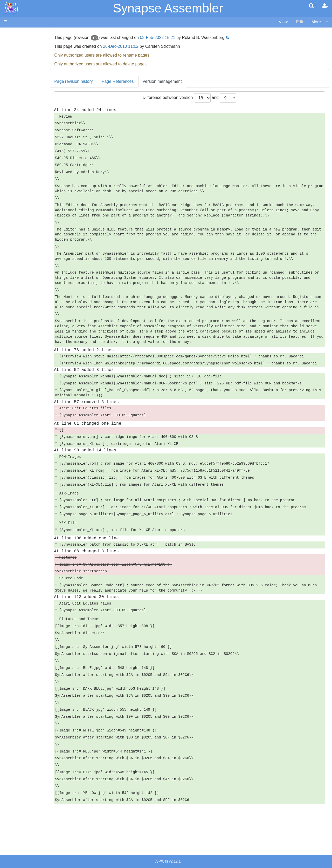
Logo (19, 175)
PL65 (19, 198)
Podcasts (12, 318)
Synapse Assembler (168, 8)
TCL (18, 210)
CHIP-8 (21, 222)
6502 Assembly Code (34, 249)
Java (19, 163)
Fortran (21, 157)
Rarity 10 (12, 394)
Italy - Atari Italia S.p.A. (35, 356)
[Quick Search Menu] (312, 6)
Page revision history (98, 81)
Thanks (11, 388)
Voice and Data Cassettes (28, 277)
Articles (11, 33)
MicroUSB (13, 86)
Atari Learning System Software (33, 294)
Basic (19, 139)
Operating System (31, 237)
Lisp (18, 169)
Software (12, 51)
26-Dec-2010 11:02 (146, 46)
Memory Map (16, 68)
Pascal (20, 187)
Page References (143, 81)
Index (9, 113)
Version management (187, 81)
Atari (11, 7)
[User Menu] (326, 6)
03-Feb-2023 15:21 (182, 38)
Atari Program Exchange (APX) (33, 285)
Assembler (24, 133)
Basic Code (25, 255)
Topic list (12, 77)
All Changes (15, 95)
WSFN (20, 216)
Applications (15, 60)
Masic (20, 181)
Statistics (12, 400)
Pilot (18, 192)
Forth (19, 151)
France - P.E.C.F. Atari (35, 338)
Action (20, 127)
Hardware (13, 42)
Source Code (26, 243)
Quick (20, 204)
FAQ (8, 104)
